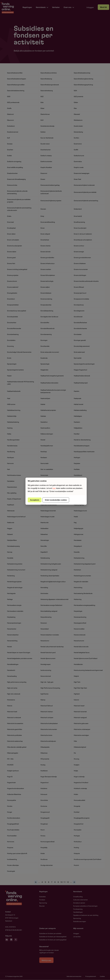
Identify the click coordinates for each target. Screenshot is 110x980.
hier (54, 488)
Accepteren (35, 500)
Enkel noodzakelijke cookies (56, 500)
